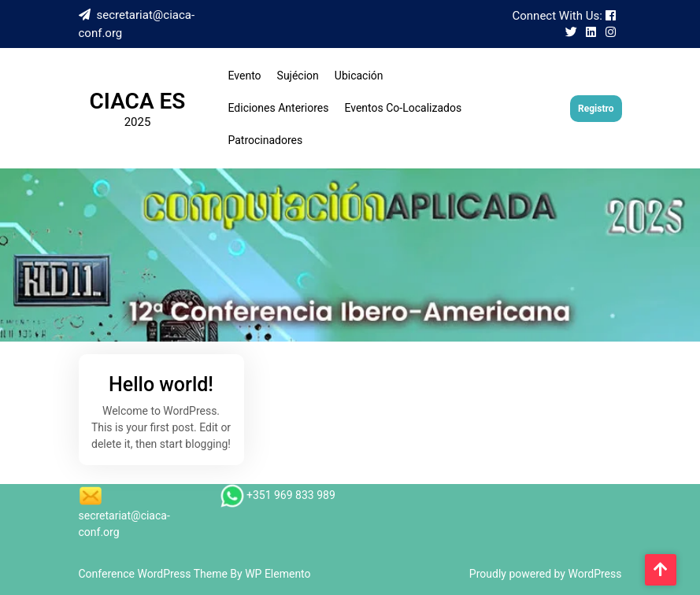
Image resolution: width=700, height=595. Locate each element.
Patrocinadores (266, 140)
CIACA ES (138, 101)
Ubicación (359, 76)
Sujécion (298, 76)
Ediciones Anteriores (279, 108)
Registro (596, 109)
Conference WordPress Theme (155, 574)
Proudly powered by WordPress (546, 574)
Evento (245, 76)
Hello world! (161, 384)
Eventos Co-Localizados (403, 108)
